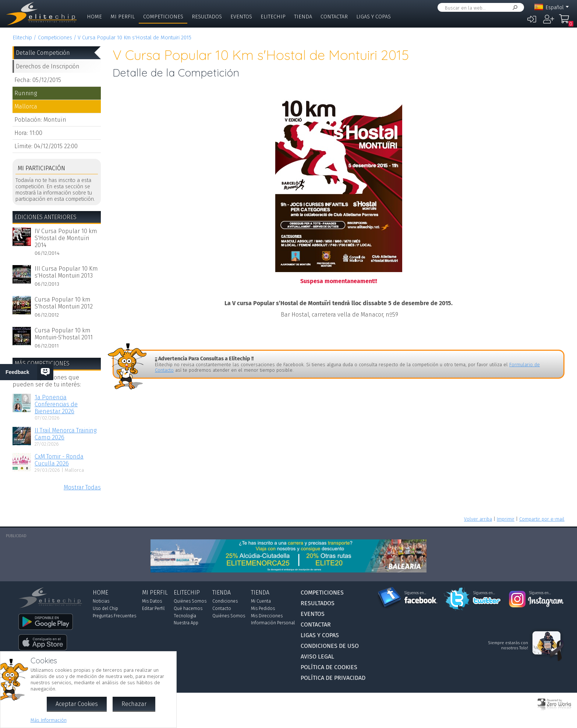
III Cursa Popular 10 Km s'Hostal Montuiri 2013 (66, 272)
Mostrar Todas (82, 487)
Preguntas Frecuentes (114, 616)
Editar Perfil (153, 609)
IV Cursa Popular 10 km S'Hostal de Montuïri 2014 (66, 238)
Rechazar (134, 704)
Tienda (303, 17)
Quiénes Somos (190, 601)
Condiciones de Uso (330, 646)
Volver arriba (478, 519)
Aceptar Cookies (77, 704)
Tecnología (185, 616)
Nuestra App (186, 623)
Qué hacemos (188, 609)
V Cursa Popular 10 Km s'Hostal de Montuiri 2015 (134, 38)
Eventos (241, 17)
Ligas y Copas (374, 17)
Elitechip (273, 17)
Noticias (101, 601)
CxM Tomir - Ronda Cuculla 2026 (59, 460)
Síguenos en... (415, 593)
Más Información (49, 720)
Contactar (334, 17)
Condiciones (225, 601)
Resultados (207, 17)
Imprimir (506, 519)
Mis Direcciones (267, 616)
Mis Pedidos (263, 609)
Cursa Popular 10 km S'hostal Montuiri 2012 (64, 303)
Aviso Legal (317, 656)
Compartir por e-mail (542, 519)
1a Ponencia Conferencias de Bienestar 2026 (56, 404)
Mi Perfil (123, 17)
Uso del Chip (105, 609)
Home (94, 17)
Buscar (514, 8)
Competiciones (163, 17)
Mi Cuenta (261, 601)
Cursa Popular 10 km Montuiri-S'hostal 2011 (64, 334)
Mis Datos (152, 601)
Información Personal (273, 623)
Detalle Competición (43, 53)
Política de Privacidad (333, 678)
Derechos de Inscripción (48, 66)
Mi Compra (566, 22)
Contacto (222, 609)
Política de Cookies (329, 667)
